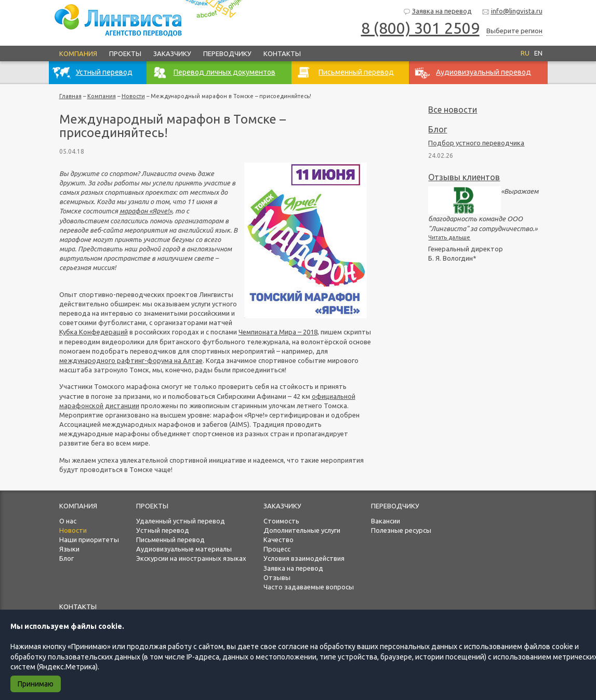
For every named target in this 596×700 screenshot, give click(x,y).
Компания (78, 53)
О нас (68, 521)
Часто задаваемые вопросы (309, 587)
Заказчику (172, 53)
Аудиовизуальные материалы (184, 549)
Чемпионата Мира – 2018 (278, 332)
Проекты (125, 53)
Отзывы (277, 577)
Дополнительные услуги (302, 530)
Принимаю (36, 684)
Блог (438, 129)
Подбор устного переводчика (476, 143)
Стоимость (281, 521)
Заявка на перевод (437, 12)
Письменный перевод (170, 540)
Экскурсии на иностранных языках (191, 558)
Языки (69, 549)
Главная (70, 96)
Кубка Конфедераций (94, 332)
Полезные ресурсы (401, 530)
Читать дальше (449, 237)
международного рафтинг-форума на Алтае (131, 360)
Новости (133, 96)
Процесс (277, 549)
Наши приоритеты (89, 540)
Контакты (282, 53)
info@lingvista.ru (512, 12)
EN (538, 53)
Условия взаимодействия (304, 558)
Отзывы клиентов (464, 177)
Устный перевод (163, 530)
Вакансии (386, 521)
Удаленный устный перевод (181, 521)
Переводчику (227, 53)
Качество (279, 540)
